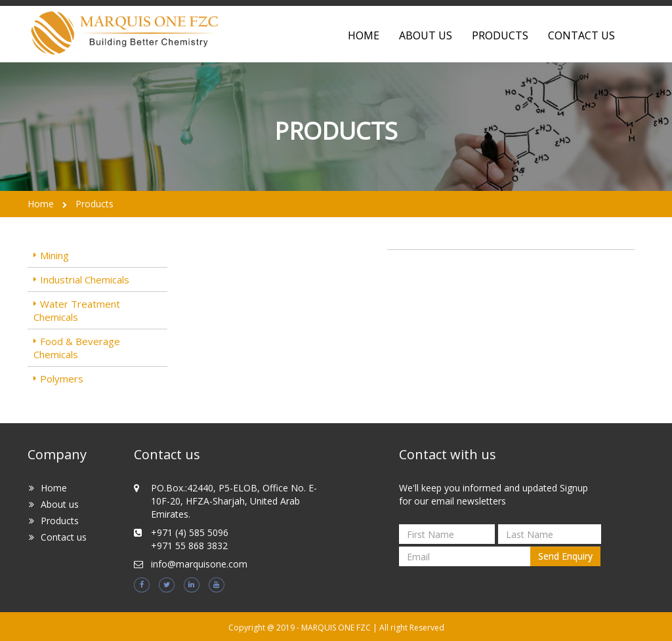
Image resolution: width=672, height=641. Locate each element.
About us (60, 504)
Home (41, 204)
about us (426, 35)
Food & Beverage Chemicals (77, 348)
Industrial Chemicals (85, 279)
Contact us (64, 537)
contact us (581, 35)
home (364, 35)
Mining (54, 255)
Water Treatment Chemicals (77, 310)
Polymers (62, 379)
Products (500, 35)
